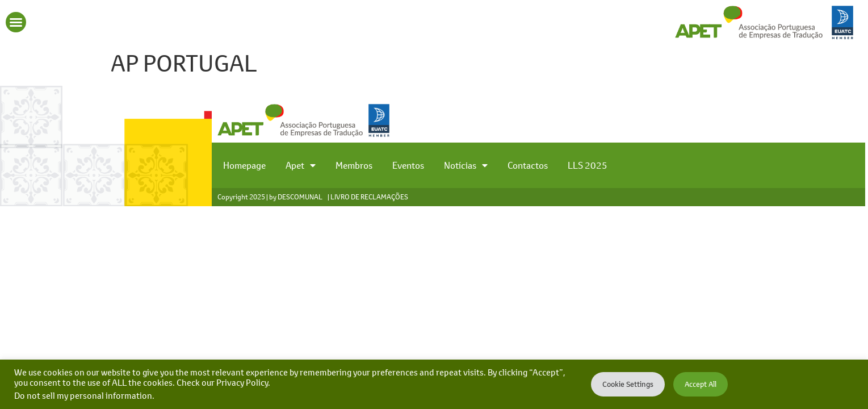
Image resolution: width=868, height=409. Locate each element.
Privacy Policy (242, 383)
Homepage (244, 165)
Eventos (408, 165)
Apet (301, 165)
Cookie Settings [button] (628, 384)
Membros (354, 165)
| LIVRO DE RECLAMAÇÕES (368, 197)
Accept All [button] (701, 384)
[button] (16, 22)
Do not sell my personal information (83, 396)
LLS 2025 (588, 165)
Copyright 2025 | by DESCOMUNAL (270, 197)
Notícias (466, 165)
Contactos (528, 165)
